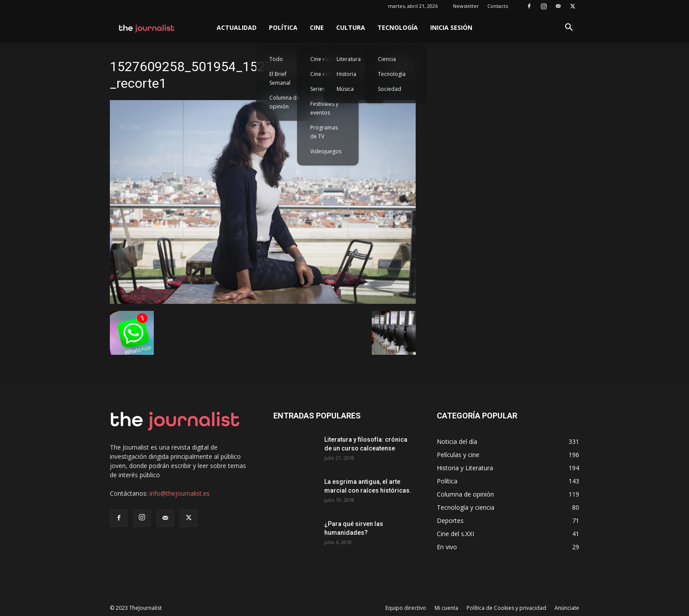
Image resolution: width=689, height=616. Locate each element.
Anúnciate (567, 608)
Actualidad (237, 27)
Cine (317, 27)
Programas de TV (324, 132)
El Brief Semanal (280, 78)
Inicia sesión (451, 27)
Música (345, 89)
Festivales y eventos (324, 108)
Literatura (349, 59)
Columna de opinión (285, 102)
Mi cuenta (446, 608)
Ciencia (387, 59)
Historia (346, 74)
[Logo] (147, 28)
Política (283, 27)
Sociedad (390, 89)
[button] (569, 28)
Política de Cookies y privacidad (506, 608)
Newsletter (466, 6)
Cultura (351, 27)
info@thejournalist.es (180, 493)
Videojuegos (326, 151)
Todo (276, 59)
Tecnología (398, 27)
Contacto (498, 6)
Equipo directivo (406, 608)
